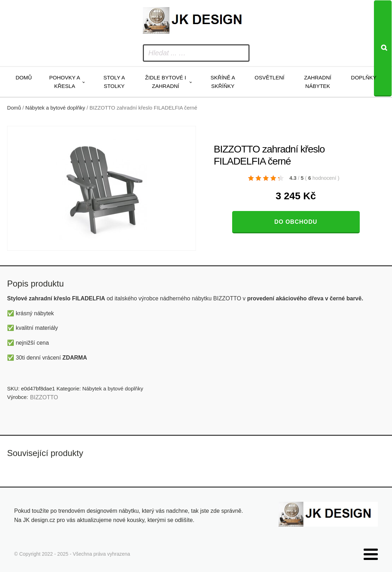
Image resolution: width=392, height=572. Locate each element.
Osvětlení (269, 77)
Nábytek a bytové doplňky (55, 108)
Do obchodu (296, 222)
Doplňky (364, 77)
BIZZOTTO (44, 397)
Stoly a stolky (114, 82)
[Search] (383, 48)
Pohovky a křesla (65, 82)
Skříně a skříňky (223, 82)
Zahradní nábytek (318, 82)
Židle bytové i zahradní (166, 82)
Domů (24, 77)
